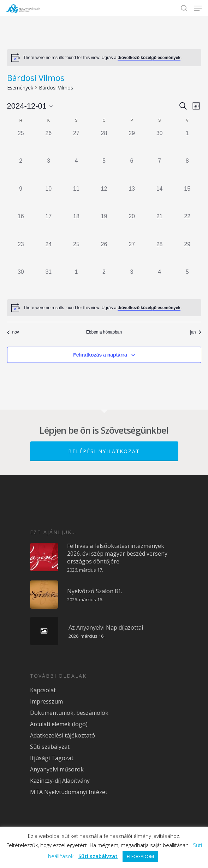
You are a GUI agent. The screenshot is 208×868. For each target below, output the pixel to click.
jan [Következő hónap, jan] (195, 332)
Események (20, 88)
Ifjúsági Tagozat (52, 758)
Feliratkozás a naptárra (100, 355)
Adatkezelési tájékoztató (63, 735)
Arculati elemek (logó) (59, 724)
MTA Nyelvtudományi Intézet (69, 792)
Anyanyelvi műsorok (57, 769)
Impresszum (46, 701)
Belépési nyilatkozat (104, 451)
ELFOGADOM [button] (140, 856)
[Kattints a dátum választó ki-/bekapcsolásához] (30, 106)
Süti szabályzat (50, 747)
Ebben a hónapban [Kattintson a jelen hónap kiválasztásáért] (104, 332)
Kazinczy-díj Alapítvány (60, 781)
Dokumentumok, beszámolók (69, 713)
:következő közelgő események (149, 58)
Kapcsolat (43, 690)
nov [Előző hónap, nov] (13, 332)
